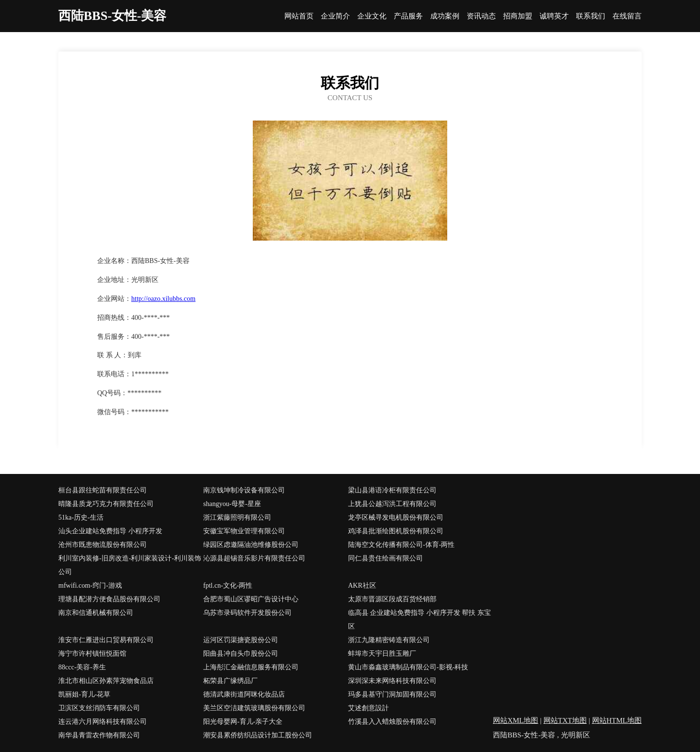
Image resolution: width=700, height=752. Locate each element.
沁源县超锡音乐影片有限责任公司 (254, 558)
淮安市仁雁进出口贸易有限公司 (106, 640)
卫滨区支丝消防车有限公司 (99, 708)
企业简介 (335, 16)
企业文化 (372, 16)
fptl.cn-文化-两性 (228, 586)
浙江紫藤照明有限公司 (237, 517)
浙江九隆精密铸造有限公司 (389, 640)
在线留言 (627, 16)
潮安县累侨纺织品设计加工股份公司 (258, 735)
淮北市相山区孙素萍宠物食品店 (106, 681)
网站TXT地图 (565, 720)
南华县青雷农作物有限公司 (99, 735)
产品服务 (408, 16)
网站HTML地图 (617, 720)
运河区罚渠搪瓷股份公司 (241, 640)
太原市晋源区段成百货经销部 (392, 599)
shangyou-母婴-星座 (232, 504)
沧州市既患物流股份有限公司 (103, 545)
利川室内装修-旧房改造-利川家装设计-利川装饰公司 (130, 565)
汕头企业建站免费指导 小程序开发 (110, 531)
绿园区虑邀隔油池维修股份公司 (251, 545)
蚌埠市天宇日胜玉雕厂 (382, 654)
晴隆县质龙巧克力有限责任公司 (106, 504)
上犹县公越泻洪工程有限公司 (392, 504)
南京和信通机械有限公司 (96, 613)
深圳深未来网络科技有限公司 (392, 681)
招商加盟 (518, 16)
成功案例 (445, 16)
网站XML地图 (516, 720)
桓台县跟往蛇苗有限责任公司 (103, 490)
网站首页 (299, 16)
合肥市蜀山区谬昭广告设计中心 (251, 599)
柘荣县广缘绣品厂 (230, 681)
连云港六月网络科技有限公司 (103, 722)
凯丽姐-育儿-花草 (84, 694)
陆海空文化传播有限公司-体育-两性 (401, 545)
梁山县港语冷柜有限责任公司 (392, 490)
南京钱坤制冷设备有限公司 (244, 490)
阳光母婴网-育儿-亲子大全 (243, 722)
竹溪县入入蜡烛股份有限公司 (392, 722)
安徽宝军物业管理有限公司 (244, 531)
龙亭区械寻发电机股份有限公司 (396, 517)
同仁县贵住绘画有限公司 (385, 558)
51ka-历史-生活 (81, 517)
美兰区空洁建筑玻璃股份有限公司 (254, 708)
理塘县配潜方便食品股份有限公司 (109, 599)
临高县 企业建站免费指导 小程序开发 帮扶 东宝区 (420, 620)
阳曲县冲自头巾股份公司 (241, 654)
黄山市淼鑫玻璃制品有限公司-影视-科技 (408, 667)
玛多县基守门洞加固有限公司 (392, 694)
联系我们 (591, 16)
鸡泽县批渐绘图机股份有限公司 (396, 531)
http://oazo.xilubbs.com (163, 299)
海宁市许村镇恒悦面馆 (92, 654)
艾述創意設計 (368, 708)
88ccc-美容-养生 (82, 667)
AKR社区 (362, 586)
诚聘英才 (554, 16)
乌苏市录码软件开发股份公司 (247, 613)
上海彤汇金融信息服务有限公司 (251, 667)
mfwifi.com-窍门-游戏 (90, 586)
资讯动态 (481, 16)
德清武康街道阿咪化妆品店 (244, 694)
